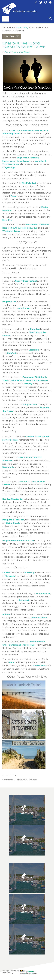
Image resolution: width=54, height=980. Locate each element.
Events (8, 52)
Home (19, 27)
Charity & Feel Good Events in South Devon (24, 45)
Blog (26, 27)
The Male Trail (29, 183)
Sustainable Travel (21, 52)
